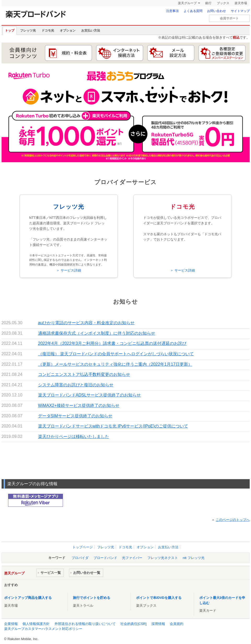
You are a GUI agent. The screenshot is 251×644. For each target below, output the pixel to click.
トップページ (83, 547)
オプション (68, 31)
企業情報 (11, 624)
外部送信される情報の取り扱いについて (85, 624)
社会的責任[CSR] (133, 624)
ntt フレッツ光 (194, 558)
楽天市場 (241, 3)
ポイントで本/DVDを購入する (159, 598)
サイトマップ (240, 11)
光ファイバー (132, 558)
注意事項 (172, 11)
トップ (10, 31)
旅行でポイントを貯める (92, 598)
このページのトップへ (233, 520)
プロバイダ (80, 558)
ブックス (223, 3)
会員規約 (177, 624)
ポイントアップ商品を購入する (28, 598)
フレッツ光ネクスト (163, 558)
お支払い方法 (91, 31)
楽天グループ (187, 3)
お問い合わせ (217, 11)
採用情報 (158, 624)
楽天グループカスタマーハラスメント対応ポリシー (43, 629)
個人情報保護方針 (36, 624)
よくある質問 (193, 11)
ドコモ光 (48, 31)
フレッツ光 (28, 31)
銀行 (208, 3)
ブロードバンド (105, 558)
